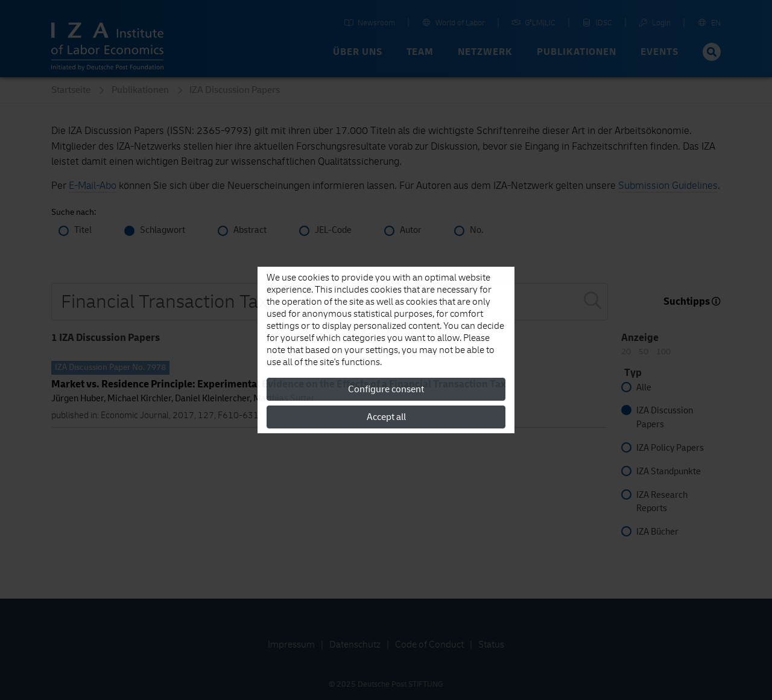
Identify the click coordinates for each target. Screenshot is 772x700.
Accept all (386, 417)
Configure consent (386, 389)
